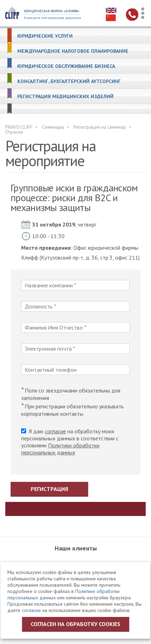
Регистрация (49, 489)
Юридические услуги (45, 36)
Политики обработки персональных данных (60, 449)
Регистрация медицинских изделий (65, 97)
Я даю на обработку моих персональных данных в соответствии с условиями (70, 442)
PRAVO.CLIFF (19, 127)
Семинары (53, 127)
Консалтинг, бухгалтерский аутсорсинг (69, 81)
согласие (55, 431)
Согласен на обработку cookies (75, 624)
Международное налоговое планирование (73, 51)
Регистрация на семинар (100, 127)
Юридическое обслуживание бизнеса (66, 66)
